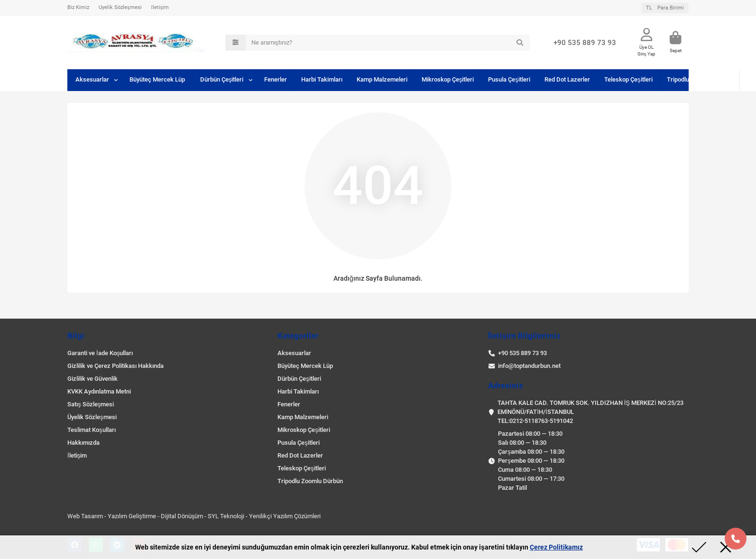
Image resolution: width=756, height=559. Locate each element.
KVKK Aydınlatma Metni (99, 391)
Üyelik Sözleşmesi (120, 7)
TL (665, 8)
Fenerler (276, 79)
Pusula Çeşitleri (509, 79)
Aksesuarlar (92, 79)
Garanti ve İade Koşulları (100, 353)
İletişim (160, 7)
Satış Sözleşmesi (91, 404)
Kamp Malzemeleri (382, 79)
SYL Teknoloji (226, 516)
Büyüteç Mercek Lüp (157, 79)
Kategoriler (298, 336)
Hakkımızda (83, 443)
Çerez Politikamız (556, 547)
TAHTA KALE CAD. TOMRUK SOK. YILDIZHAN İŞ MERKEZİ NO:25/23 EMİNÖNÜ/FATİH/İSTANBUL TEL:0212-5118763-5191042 (590, 412)
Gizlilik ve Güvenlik (92, 379)
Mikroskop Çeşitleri (448, 79)
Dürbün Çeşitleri (222, 79)
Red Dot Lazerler (567, 79)
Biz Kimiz (78, 7)
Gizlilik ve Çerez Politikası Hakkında (115, 366)
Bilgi (76, 336)
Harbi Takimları (322, 79)
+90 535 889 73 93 (585, 43)
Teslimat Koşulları (92, 430)
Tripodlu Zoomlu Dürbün (700, 79)
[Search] (388, 43)
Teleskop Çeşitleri (628, 79)
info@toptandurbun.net (529, 366)
